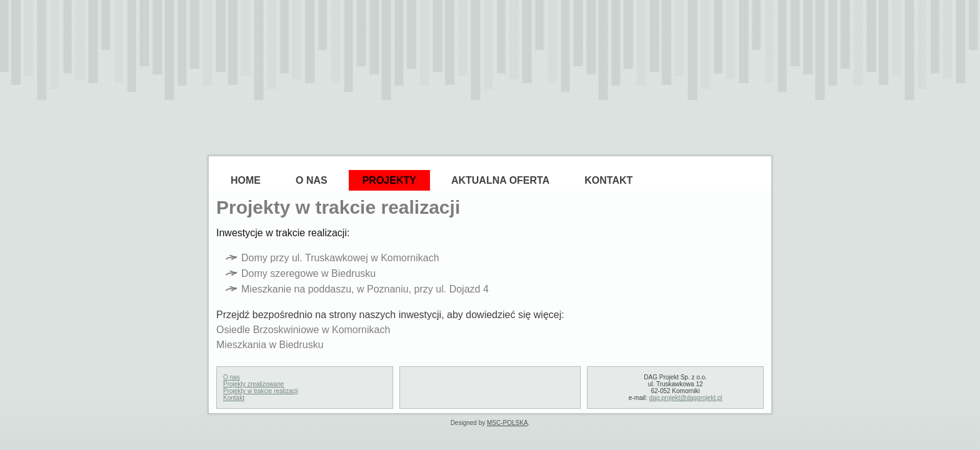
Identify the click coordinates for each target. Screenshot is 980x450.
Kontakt (608, 180)
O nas (232, 377)
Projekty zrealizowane (253, 384)
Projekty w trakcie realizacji (261, 391)
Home (246, 180)
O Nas (312, 180)
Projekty (389, 180)
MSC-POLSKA (507, 423)
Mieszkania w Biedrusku (270, 345)
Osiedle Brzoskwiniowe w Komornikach (303, 330)
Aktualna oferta (500, 180)
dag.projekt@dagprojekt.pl (686, 398)
